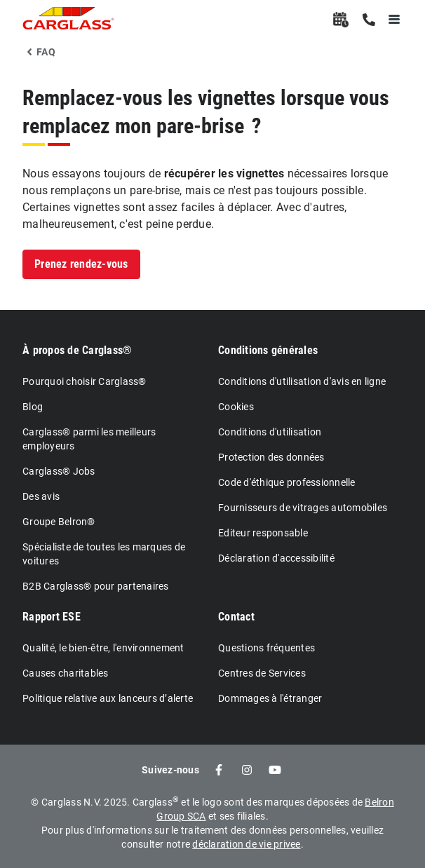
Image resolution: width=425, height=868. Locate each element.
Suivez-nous (170, 770)
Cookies (236, 407)
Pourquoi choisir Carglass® (85, 381)
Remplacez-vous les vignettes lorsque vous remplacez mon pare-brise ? (206, 112)
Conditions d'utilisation (270, 432)
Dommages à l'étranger (270, 698)
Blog (33, 407)
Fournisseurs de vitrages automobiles (303, 508)
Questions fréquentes (267, 648)
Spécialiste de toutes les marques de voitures (104, 554)
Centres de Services (262, 673)
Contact (236, 617)
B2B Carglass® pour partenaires (96, 586)
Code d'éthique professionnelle (287, 482)
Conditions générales (268, 350)
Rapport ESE (52, 617)
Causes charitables (66, 673)
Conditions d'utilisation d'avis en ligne (302, 381)
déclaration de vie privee (246, 844)
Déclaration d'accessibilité (276, 558)
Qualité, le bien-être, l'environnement (103, 648)
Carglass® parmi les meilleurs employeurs (89, 439)
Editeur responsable (263, 533)
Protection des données (271, 457)
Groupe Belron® (59, 522)
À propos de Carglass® (77, 350)
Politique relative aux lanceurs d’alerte (108, 698)
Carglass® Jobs (59, 471)
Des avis (41, 496)
